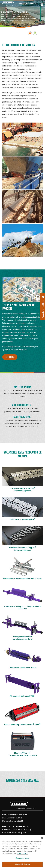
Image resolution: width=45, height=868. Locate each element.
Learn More (10, 357)
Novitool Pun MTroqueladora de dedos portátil (22, 754)
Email (30, 33)
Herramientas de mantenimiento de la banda (22, 578)
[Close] (42, 838)
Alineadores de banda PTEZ (23, 696)
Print (35, 33)
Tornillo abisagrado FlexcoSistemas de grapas (22, 489)
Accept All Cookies (22, 864)
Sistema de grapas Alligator (22, 519)
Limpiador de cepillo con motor (23, 667)
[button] (20, 4)
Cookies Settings (22, 858)
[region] (22, 851)
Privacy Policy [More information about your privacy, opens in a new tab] (22, 853)
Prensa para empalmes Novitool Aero (22, 724)
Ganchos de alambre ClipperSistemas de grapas (23, 548)
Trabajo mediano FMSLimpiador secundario (22, 638)
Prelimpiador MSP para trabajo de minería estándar (22, 607)
